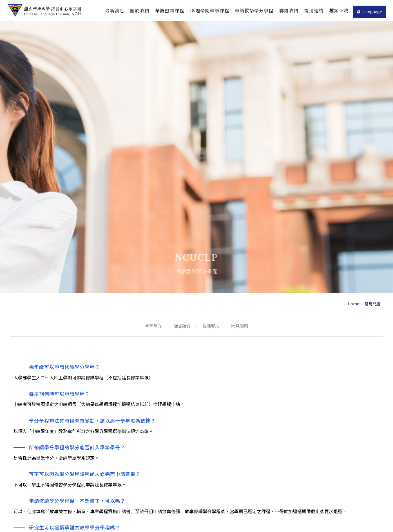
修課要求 (211, 326)
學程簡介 (154, 326)
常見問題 (239, 326)
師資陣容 (182, 326)
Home (353, 304)
